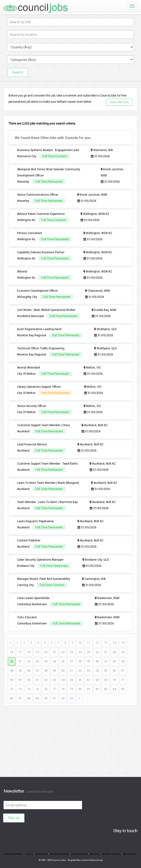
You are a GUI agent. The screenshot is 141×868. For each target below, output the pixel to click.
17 (20, 652)
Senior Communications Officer (38, 195)
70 (114, 680)
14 (114, 643)
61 (37, 680)
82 (97, 689)
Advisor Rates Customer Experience (41, 214)
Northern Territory (111, 854)
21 (54, 652)
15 (123, 643)
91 (54, 698)
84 (114, 689)
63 (54, 680)
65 (72, 680)
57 (123, 671)
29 (123, 652)
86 (12, 698)
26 (97, 652)
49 (54, 671)
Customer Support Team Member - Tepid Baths (47, 464)
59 (20, 680)
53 (89, 671)
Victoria (29, 854)
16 (12, 652)
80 (80, 689)
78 (63, 689)
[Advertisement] (70, 744)
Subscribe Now (119, 102)
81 (89, 689)
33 (37, 661)
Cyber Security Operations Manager (40, 560)
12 (97, 643)
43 (123, 661)
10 (80, 643)
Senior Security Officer (32, 406)
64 (63, 680)
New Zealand (129, 854)
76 (46, 689)
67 (89, 680)
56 (114, 671)
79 (72, 689)
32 (29, 661)
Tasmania (95, 854)
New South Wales (14, 854)
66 (80, 680)
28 (114, 652)
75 (37, 689)
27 (106, 652)
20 (46, 652)
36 (63, 661)
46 (29, 671)
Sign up (14, 818)
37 (72, 661)
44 (12, 671)
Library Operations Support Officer (39, 387)
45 (20, 671)
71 (123, 680)
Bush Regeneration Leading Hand (39, 329)
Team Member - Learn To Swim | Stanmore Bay (47, 502)
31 (20, 661)
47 (37, 671)
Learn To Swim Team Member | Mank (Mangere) (48, 483)
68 (97, 680)
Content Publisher (29, 540)
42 (114, 661)
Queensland (41, 854)
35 (54, 661)
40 (97, 661)
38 (80, 661)
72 (12, 689)
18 (29, 652)
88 (29, 698)
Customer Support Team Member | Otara (43, 425)
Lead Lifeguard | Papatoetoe (35, 521)
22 (63, 652)
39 (89, 661)
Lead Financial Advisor (32, 444)
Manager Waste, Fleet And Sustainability (44, 579)
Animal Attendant (29, 368)
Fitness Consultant (30, 233)
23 (72, 652)
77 (54, 689)
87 (20, 698)
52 (80, 671)
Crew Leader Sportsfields (33, 598)
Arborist (22, 272)
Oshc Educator (27, 617)
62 (46, 680)
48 (46, 671)
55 (106, 671)
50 (63, 671)
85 (123, 689)
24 (80, 652)
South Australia (79, 854)
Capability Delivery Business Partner (41, 252)
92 (63, 698)
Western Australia (59, 854)
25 (89, 652)
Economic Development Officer (37, 291)
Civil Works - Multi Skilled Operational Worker (46, 310)
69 (106, 680)
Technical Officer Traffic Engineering (41, 348)
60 (29, 680)
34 (46, 661)
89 (37, 698)
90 (46, 698)
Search (18, 72)
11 (89, 643)
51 (72, 671)
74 (29, 689)
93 (72, 698)
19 (37, 652)
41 (106, 661)
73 (20, 689)
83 (106, 689)
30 (12, 661)
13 (106, 643)
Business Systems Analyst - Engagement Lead (48, 150)
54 (97, 671)
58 (12, 680)
